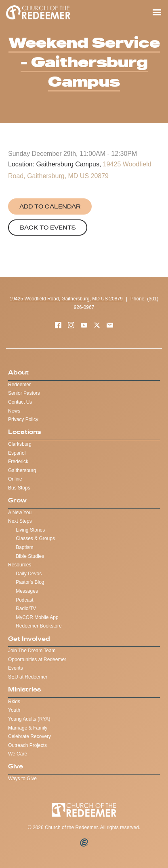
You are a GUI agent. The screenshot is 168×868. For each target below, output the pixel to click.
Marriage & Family (28, 728)
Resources (20, 565)
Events (16, 668)
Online (15, 479)
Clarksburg (20, 444)
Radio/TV (26, 608)
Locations (24, 432)
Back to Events (48, 228)
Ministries (24, 689)
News (14, 411)
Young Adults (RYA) (29, 719)
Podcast (24, 600)
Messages (27, 591)
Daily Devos (29, 574)
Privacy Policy (23, 419)
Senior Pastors (24, 393)
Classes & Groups (35, 538)
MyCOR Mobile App (37, 617)
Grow (17, 500)
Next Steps (20, 521)
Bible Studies (30, 556)
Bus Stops (19, 488)
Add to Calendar (50, 206)
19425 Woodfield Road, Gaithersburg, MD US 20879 (66, 299)
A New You (20, 513)
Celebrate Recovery (29, 736)
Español (17, 453)
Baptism (24, 547)
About (18, 372)
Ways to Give (22, 779)
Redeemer (19, 385)
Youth (14, 710)
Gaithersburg (22, 470)
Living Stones (30, 530)
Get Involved (29, 639)
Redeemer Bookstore (39, 626)
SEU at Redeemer (28, 677)
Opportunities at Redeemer (37, 660)
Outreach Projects (27, 745)
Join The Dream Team (32, 651)
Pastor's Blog (30, 582)
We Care (18, 754)
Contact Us (20, 402)
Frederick (18, 462)
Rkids (14, 702)
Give (16, 766)
